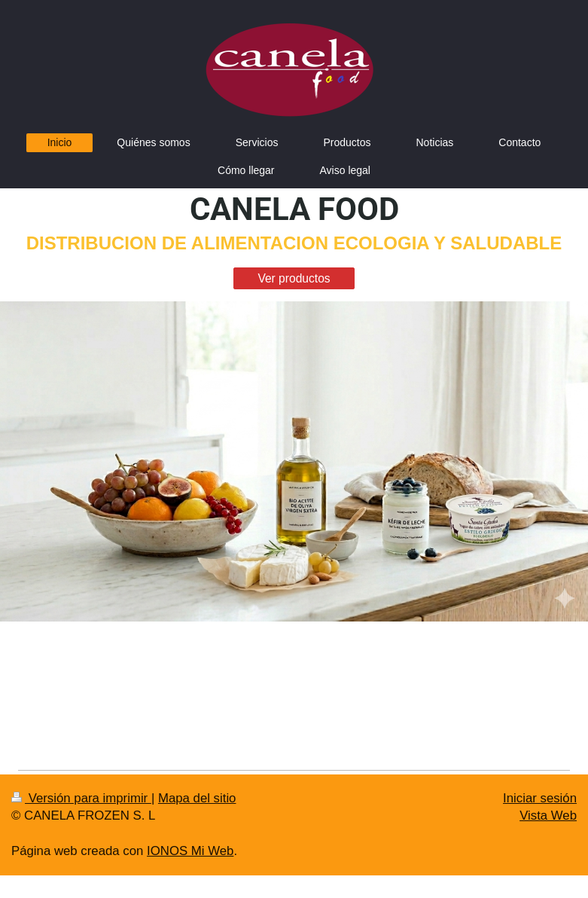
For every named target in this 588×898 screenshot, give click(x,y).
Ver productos (294, 278)
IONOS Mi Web (190, 851)
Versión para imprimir (81, 798)
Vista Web (548, 816)
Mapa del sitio (197, 798)
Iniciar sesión (540, 798)
